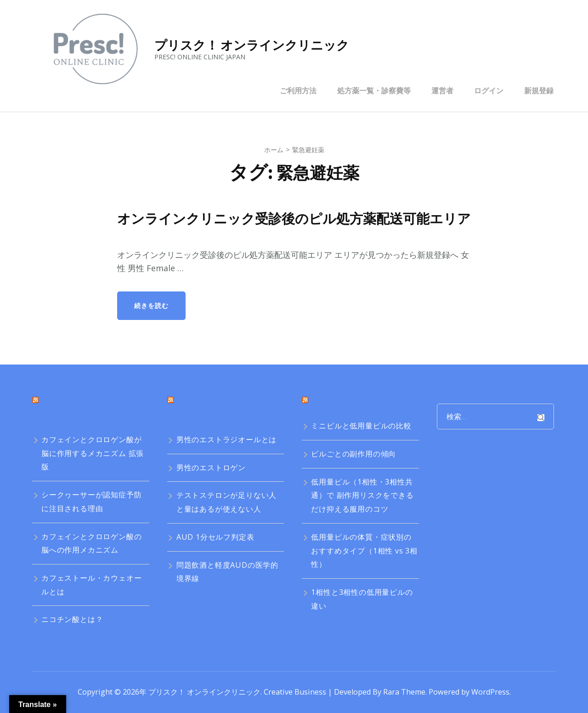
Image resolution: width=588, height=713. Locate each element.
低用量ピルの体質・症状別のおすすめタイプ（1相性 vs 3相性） (364, 550)
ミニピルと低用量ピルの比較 (361, 426)
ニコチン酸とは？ (72, 619)
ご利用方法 (298, 91)
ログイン (489, 91)
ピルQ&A (330, 403)
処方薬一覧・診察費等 (374, 91)
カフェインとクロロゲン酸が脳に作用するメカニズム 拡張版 (93, 453)
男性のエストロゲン (211, 468)
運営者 (442, 91)
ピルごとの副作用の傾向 (353, 454)
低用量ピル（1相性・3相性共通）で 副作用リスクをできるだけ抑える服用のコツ (362, 495)
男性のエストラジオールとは (226, 439)
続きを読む (151, 305)
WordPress (490, 692)
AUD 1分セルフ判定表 (215, 537)
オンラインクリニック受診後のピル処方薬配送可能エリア (294, 219)
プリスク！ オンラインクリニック (252, 45)
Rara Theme (404, 692)
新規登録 (539, 91)
